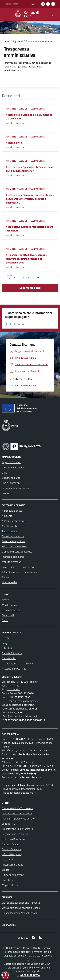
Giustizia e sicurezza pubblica (17, 552)
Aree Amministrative (13, 467)
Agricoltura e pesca (12, 511)
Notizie (6, 600)
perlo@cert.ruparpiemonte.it (24, 701)
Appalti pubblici (10, 526)
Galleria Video (9, 658)
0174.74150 (13, 686)
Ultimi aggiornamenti (13, 875)
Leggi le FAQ (9, 824)
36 (38, 277)
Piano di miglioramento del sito (18, 819)
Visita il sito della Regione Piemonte (21, 903)
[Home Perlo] (28, 14)
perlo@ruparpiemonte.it (22, 705)
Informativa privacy (12, 854)
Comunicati (8, 615)
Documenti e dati (30, 288)
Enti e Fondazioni (11, 483)
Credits (6, 870)
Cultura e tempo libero (14, 541)
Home (7, 41)
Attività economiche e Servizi (17, 663)
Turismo (6, 577)
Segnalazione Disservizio (15, 834)
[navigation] (6, 14)
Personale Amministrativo (16, 488)
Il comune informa (12, 610)
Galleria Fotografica (12, 653)
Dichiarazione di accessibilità (17, 813)
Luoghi (5, 643)
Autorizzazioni (9, 531)
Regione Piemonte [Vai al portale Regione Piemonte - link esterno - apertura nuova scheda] (12, 4)
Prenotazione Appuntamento (17, 829)
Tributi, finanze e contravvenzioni (19, 572)
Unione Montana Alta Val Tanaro (19, 913)
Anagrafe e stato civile (14, 521)
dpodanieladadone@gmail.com (25, 789)
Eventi (5, 638)
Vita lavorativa (10, 582)
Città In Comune (44, 956)
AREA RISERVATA (28, 975)
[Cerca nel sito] (51, 14)
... (33, 277)
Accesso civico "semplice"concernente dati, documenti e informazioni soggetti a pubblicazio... (30, 199)
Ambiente (7, 516)
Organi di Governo (11, 462)
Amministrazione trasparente (25, 109)
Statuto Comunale (12, 849)
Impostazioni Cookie (12, 865)
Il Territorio (7, 648)
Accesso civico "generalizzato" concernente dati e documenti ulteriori (30, 169)
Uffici (5, 473)
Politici (5, 493)
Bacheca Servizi (10, 844)
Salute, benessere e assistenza (18, 567)
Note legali (8, 859)
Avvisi (5, 620)
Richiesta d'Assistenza (14, 839)
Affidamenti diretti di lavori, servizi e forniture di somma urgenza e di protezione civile (26, 259)
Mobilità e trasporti (12, 562)
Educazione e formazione (15, 546)
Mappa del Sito (10, 885)
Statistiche (8, 880)
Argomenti (18, 41)
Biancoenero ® (32, 968)
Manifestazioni (10, 605)
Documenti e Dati (11, 478)
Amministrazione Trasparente (17, 808)
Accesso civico (14, 143)
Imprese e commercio (13, 557)
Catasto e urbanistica (13, 536)
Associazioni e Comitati (14, 669)
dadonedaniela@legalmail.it (22, 793)
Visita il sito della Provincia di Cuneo (21, 908)
